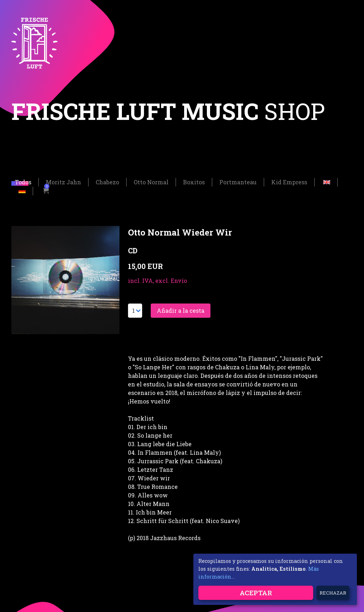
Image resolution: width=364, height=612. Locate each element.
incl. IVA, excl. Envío (157, 281)
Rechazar (333, 593)
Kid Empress (289, 183)
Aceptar (256, 593)
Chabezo (107, 183)
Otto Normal (151, 183)
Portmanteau (238, 183)
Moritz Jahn (63, 183)
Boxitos (194, 183)
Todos (23, 183)
